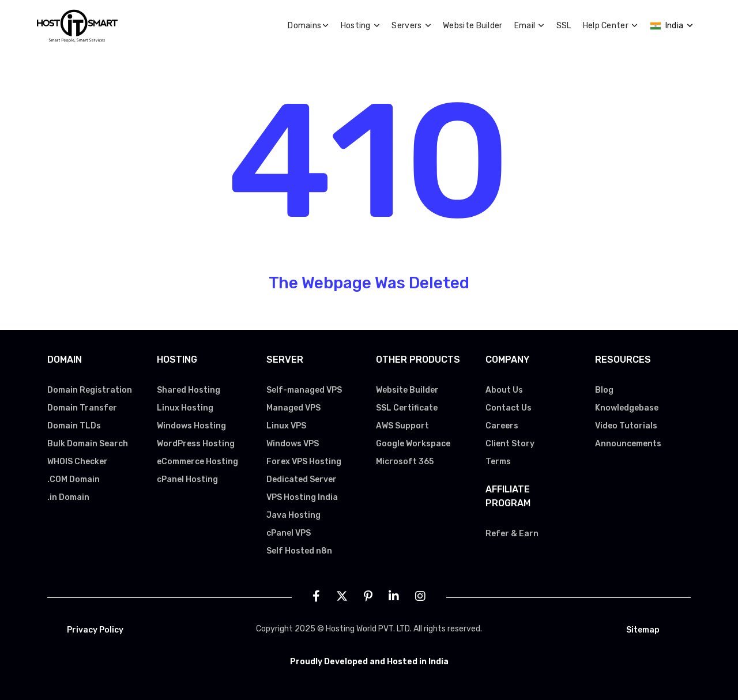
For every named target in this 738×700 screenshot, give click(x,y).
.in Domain (68, 497)
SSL (564, 26)
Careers (502, 426)
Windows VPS (293, 444)
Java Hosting (293, 515)
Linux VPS (286, 426)
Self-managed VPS (304, 390)
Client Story (510, 444)
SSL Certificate (407, 408)
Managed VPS (293, 408)
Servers (411, 26)
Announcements (628, 444)
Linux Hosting (185, 408)
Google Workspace (413, 444)
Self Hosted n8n (299, 551)
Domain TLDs (74, 426)
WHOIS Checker (78, 462)
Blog (604, 390)
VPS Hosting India (302, 497)
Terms (498, 462)
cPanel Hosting (187, 479)
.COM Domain (74, 479)
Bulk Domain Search (88, 444)
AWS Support (402, 426)
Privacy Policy (95, 630)
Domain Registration (90, 390)
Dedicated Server (302, 479)
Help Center (611, 26)
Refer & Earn (512, 534)
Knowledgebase (627, 408)
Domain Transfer (82, 408)
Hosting (361, 26)
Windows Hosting (191, 426)
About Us (504, 390)
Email (530, 26)
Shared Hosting (189, 390)
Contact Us (509, 408)
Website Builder (473, 26)
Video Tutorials (626, 426)
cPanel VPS (289, 533)
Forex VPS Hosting (304, 462)
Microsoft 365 (405, 462)
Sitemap (643, 630)
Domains (308, 26)
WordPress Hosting (196, 444)
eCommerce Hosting (197, 462)
